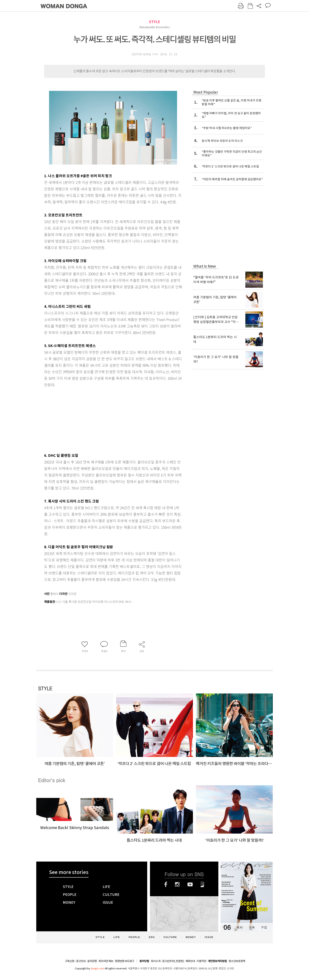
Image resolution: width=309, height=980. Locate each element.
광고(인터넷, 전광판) (173, 961)
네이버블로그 (202, 884)
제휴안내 (190, 961)
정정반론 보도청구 (125, 961)
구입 (264, 927)
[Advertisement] (103, 419)
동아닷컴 (144, 961)
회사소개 (156, 961)
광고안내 (81, 961)
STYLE (154, 22)
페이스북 (166, 884)
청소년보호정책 (237, 961)
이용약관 (201, 961)
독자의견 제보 (106, 961)
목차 (239, 927)
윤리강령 (92, 961)
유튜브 (190, 884)
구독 (252, 927)
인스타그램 (177, 884)
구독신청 (70, 961)
